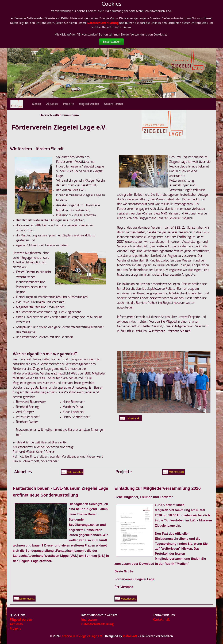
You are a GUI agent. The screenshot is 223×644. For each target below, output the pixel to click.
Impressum (89, 620)
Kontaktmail (161, 620)
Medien (37, 104)
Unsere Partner (114, 104)
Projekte (69, 104)
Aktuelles (52, 104)
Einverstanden (111, 42)
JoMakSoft (130, 636)
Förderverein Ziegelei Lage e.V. (81, 636)
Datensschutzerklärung (97, 624)
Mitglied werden (89, 104)
